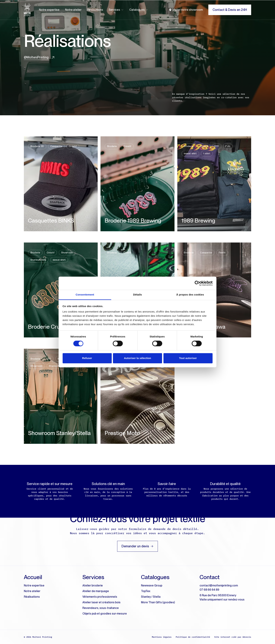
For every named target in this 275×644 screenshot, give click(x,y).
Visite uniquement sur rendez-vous (222, 600)
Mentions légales (162, 637)
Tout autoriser (188, 358)
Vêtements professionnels (100, 597)
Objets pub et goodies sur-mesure (105, 614)
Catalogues (139, 10)
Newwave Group (152, 585)
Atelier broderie (93, 585)
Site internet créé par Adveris (233, 637)
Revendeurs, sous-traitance (101, 608)
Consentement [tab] (85, 295)
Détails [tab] (137, 295)
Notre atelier (73, 10)
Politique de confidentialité (193, 637)
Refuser (87, 358)
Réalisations (95, 10)
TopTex (146, 591)
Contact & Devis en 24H (230, 10)
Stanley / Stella (151, 597)
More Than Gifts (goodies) (158, 602)
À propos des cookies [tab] (190, 295)
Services (116, 10)
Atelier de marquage (96, 591)
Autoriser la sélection (138, 358)
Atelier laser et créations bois (101, 602)
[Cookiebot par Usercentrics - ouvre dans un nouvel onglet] (197, 283)
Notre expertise (49, 10)
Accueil (33, 577)
